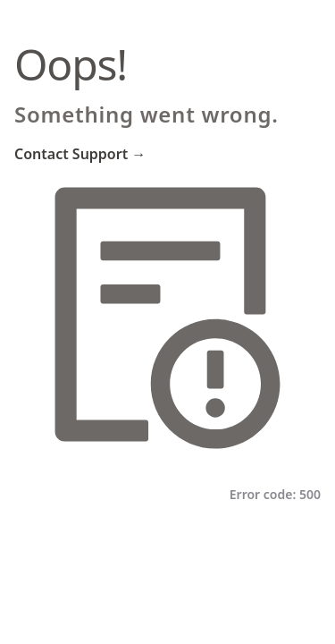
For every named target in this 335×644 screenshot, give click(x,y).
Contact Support (80, 154)
